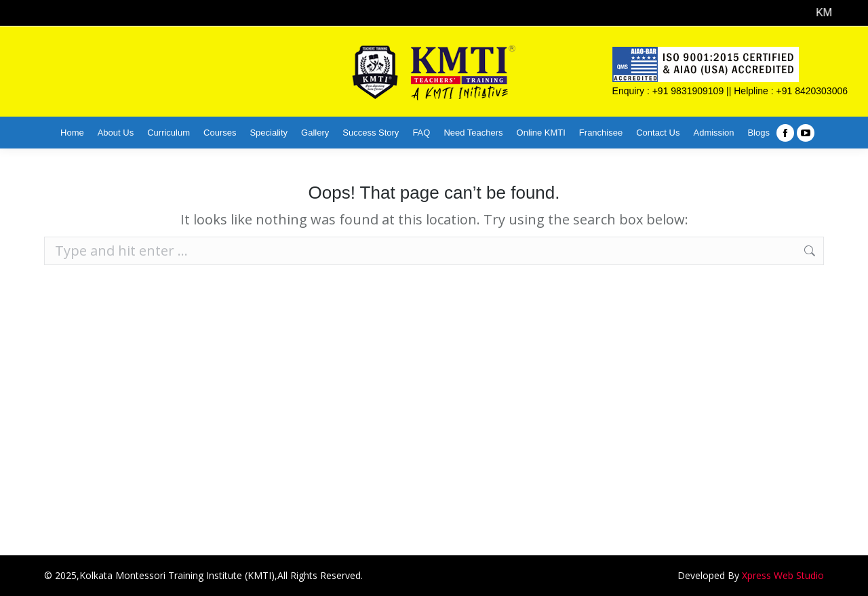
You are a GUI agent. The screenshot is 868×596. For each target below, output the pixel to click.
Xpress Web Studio (783, 575)
